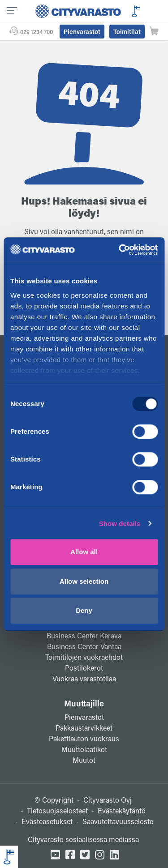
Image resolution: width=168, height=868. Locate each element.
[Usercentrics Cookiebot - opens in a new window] (120, 250)
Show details (120, 524)
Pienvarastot (82, 32)
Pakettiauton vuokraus (84, 738)
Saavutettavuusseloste (118, 821)
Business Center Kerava (84, 635)
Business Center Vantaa (84, 646)
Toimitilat (127, 32)
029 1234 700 (37, 32)
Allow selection (84, 581)
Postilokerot (84, 668)
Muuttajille (84, 703)
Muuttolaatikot (84, 749)
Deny (84, 610)
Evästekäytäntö (122, 810)
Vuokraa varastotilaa (84, 678)
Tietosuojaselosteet (57, 810)
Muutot (84, 760)
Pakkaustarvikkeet (84, 728)
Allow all (84, 552)
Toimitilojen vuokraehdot (84, 657)
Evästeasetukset (47, 821)
